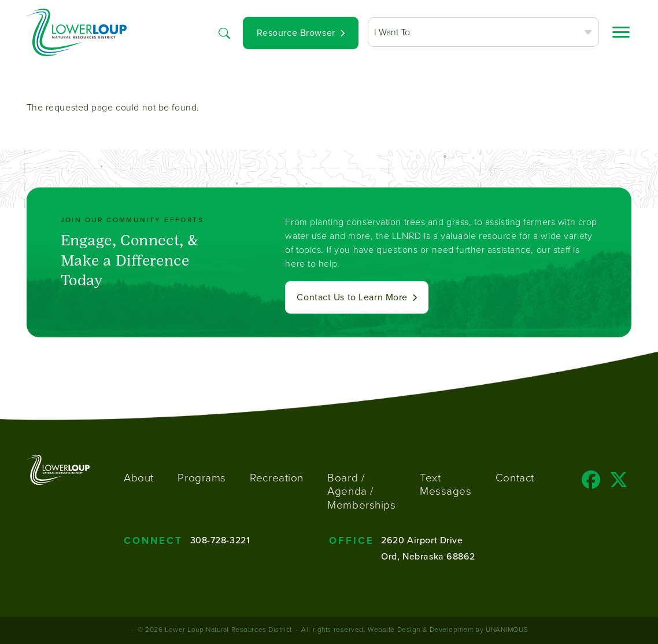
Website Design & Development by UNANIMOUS (448, 630)
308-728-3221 (220, 540)
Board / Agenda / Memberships (361, 492)
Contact (515, 478)
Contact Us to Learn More (352, 297)
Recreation (277, 478)
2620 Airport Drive (422, 540)
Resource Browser (296, 33)
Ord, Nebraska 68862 (428, 556)
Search (224, 32)
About (139, 478)
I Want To (392, 32)
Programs (202, 478)
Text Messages (446, 485)
